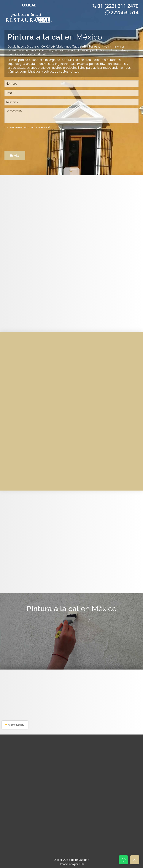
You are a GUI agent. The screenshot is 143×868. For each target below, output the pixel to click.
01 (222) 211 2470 (116, 6)
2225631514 (122, 13)
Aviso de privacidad (76, 860)
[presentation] (33, 138)
